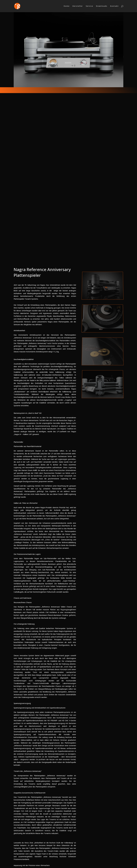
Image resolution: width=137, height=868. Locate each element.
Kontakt (114, 6)
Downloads (102, 6)
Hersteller (78, 6)
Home (67, 6)
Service (89, 6)
